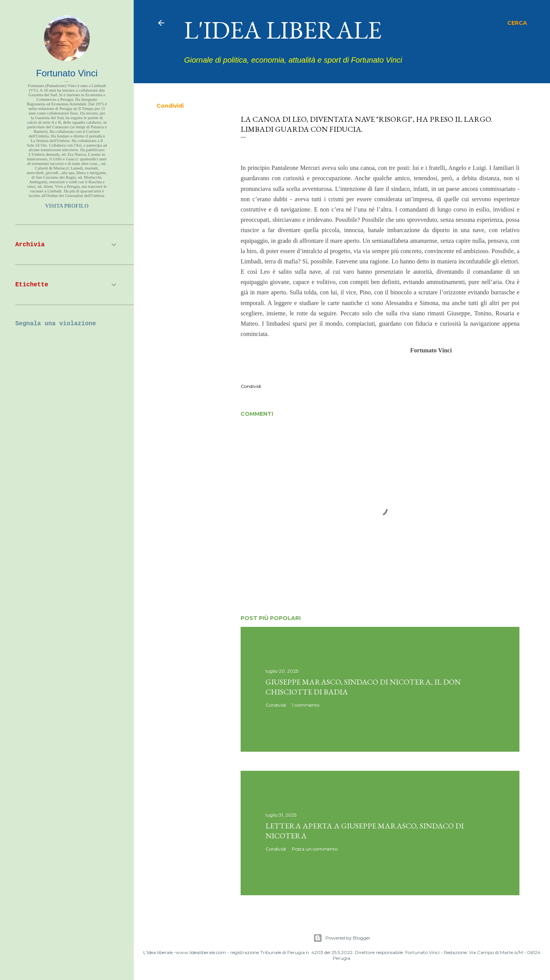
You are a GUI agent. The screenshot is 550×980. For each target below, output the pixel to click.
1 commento (306, 705)
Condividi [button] (170, 106)
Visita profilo (67, 206)
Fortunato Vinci (67, 73)
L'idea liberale (283, 30)
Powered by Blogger (342, 938)
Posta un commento (315, 849)
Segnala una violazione (56, 324)
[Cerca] (517, 23)
